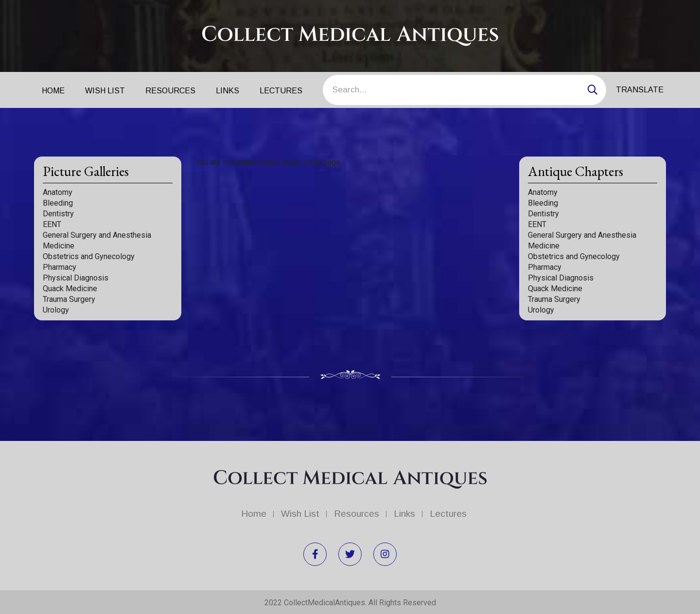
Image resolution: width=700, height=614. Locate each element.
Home (53, 91)
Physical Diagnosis (76, 278)
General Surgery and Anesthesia (97, 235)
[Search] (464, 90)
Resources (170, 91)
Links (227, 91)
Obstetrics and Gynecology (89, 256)
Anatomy (58, 192)
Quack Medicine (70, 289)
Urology (56, 310)
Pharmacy (60, 267)
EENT (52, 224)
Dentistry (58, 214)
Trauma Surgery (69, 299)
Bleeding (58, 203)
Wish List (105, 91)
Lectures (281, 91)
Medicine (59, 246)
